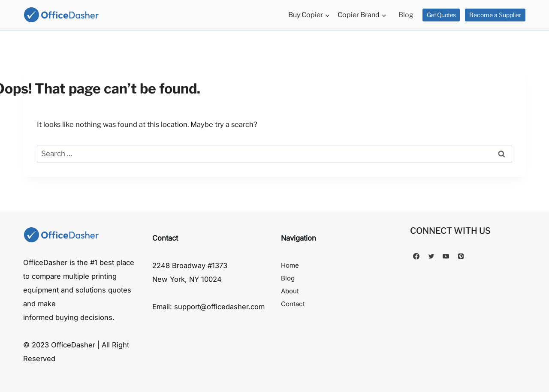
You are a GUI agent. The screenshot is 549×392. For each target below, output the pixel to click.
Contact (293, 304)
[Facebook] (416, 256)
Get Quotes (441, 15)
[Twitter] (431, 256)
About (290, 291)
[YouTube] (446, 256)
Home (290, 265)
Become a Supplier (495, 15)
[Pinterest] (461, 256)
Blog (406, 15)
